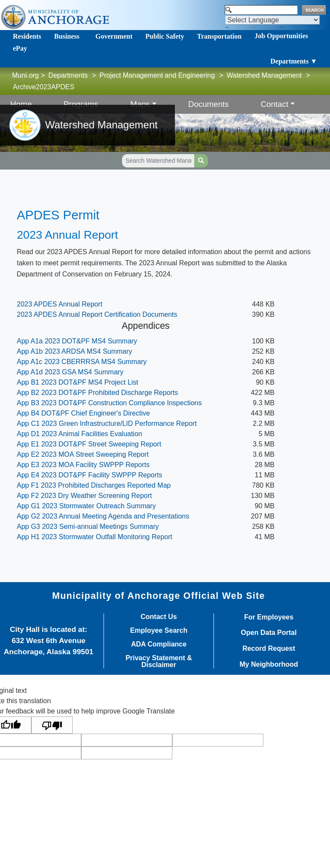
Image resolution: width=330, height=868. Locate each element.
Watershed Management (264, 75)
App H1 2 (95, 537)
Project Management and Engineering (157, 75)
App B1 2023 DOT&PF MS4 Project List (78, 382)
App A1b (75, 351)
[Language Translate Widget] (272, 20)
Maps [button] (140, 104)
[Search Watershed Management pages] (158, 161)
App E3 (83, 465)
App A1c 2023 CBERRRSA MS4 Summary (82, 362)
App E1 (89, 444)
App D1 (79, 434)
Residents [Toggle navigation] (27, 36)
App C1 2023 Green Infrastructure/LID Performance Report (107, 423)
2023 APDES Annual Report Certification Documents (97, 314)
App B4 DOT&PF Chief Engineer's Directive (83, 413)
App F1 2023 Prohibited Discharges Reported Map (94, 485)
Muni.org (25, 75)
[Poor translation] (52, 725)
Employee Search (159, 631)
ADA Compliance (159, 644)
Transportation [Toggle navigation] (219, 36)
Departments (68, 75)
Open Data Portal (269, 633)
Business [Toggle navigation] (67, 36)
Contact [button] (275, 104)
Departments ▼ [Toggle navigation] (294, 61)
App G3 (89, 527)
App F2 (84, 496)
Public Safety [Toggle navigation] (165, 36)
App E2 (83, 454)
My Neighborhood (269, 665)
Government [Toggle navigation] (114, 36)
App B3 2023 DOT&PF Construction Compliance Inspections (109, 403)
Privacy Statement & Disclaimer (159, 662)
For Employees (269, 617)
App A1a (78, 341)
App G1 (86, 506)
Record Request (269, 649)
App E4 (90, 475)
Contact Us (159, 617)
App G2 (103, 516)
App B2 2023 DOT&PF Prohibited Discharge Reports (97, 393)
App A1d (70, 372)
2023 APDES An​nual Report (60, 304)
